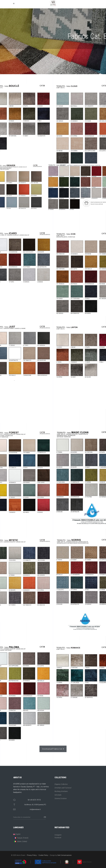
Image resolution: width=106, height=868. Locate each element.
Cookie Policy (43, 855)
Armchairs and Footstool (63, 788)
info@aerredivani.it (35, 809)
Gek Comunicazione (64, 855)
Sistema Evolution (61, 798)
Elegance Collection (61, 784)
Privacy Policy (32, 855)
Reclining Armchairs (61, 791)
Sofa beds (58, 795)
